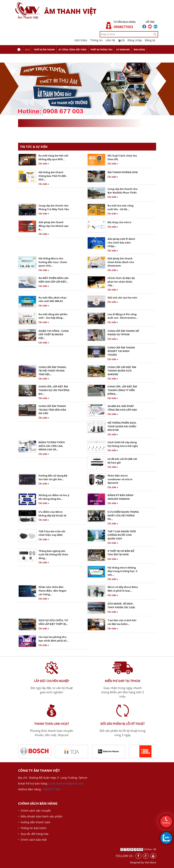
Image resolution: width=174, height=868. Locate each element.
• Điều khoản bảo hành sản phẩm (40, 816)
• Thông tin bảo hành (32, 828)
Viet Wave (150, 862)
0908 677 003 (52, 789)
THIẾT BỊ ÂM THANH (44, 49)
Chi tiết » (44, 164)
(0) (121, 40)
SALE (27, 49)
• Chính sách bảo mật (32, 840)
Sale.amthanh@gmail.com (67, 783)
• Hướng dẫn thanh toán (34, 822)
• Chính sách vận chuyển (35, 811)
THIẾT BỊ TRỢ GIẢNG (28, 58)
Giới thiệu (81, 40)
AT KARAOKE (123, 49)
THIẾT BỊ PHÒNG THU (101, 49)
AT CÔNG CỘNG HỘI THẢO (73, 49)
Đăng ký (150, 40)
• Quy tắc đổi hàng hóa (33, 834)
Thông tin (96, 40)
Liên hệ (110, 40)
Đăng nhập (135, 40)
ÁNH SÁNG (139, 49)
